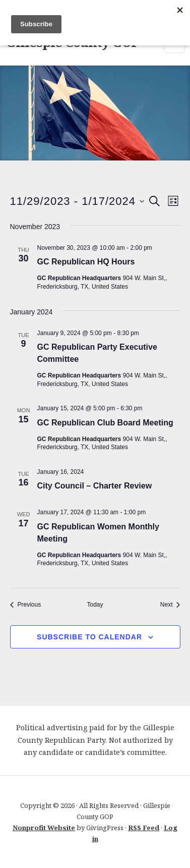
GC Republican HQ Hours (86, 262)
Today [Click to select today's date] (95, 605)
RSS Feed (144, 828)
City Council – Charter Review (96, 486)
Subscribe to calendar (89, 637)
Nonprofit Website (44, 828)
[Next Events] (170, 605)
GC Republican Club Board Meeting (105, 423)
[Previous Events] (26, 605)
